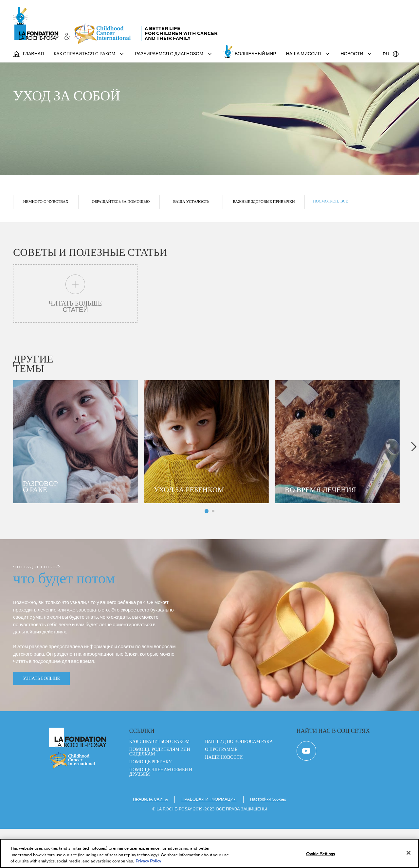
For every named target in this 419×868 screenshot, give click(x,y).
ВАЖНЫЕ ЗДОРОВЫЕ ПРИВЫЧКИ (264, 239)
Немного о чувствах (46, 239)
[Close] (409, 853)
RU (391, 54)
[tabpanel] (79, 480)
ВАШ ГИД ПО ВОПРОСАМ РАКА (239, 781)
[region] (209, 853)
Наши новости (224, 797)
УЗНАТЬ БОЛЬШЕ (41, 718)
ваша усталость (192, 239)
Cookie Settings (321, 854)
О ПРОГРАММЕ (221, 789)
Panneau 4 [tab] (213, 550)
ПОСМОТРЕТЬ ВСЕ (331, 239)
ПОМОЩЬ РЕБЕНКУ (151, 801)
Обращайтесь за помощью (121, 239)
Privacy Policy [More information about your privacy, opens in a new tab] (148, 861)
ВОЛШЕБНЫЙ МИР (255, 54)
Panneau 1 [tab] (207, 550)
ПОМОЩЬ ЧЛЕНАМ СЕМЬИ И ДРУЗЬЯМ (161, 811)
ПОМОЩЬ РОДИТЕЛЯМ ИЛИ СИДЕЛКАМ (160, 791)
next (412, 485)
